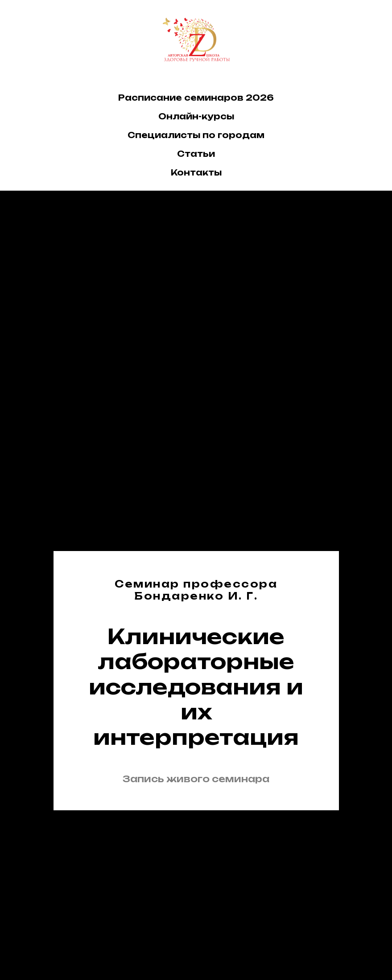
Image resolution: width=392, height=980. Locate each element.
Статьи (196, 154)
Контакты (196, 172)
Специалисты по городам (196, 135)
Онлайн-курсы (196, 116)
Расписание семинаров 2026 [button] (196, 98)
